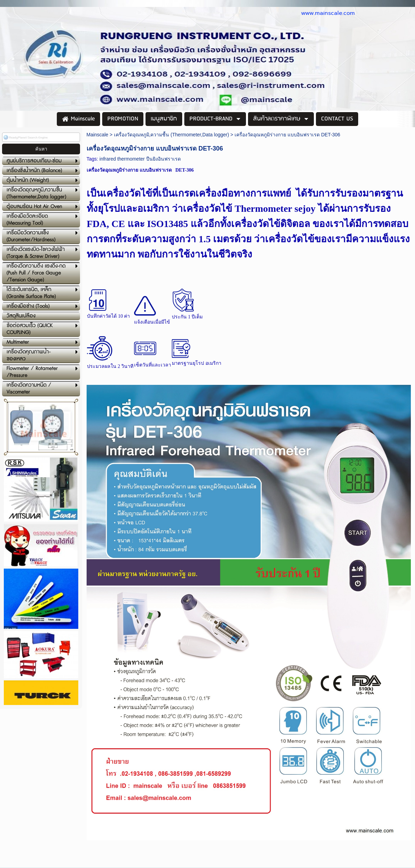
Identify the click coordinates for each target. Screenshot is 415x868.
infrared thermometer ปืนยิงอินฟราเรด (140, 159)
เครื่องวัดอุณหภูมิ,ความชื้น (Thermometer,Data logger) (172, 135)
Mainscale (98, 135)
